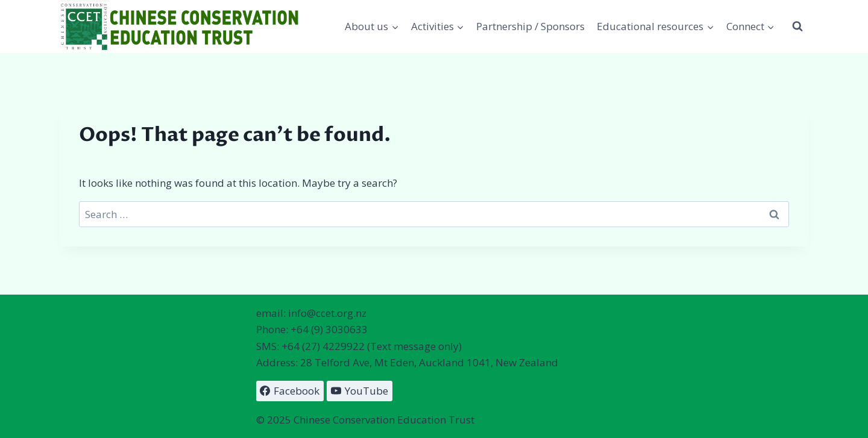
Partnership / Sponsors (530, 26)
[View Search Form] (797, 27)
